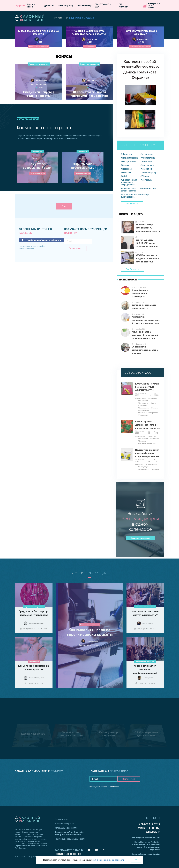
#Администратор (148, 173)
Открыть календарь (140, 538)
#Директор (126, 154)
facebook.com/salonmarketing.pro (41, 240)
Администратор (65, 6)
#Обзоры (145, 176)
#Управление (147, 154)
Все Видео (131, 269)
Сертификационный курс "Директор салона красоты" (89, 32)
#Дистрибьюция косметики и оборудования (129, 182)
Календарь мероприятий (66, 828)
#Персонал (126, 169)
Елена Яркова (92, 39)
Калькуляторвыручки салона (154, 6)
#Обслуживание (129, 162)
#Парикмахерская (130, 158)
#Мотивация (146, 180)
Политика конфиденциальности (70, 839)
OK (136, 860)
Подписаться (75, 248)
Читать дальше (36, 173)
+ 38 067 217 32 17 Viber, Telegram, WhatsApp (149, 828)
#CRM (124, 176)
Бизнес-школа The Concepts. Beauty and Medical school (69, 833)
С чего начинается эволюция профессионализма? (145, 669)
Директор (49, 6)
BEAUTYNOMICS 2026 (103, 6)
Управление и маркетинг (39, 47)
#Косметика (146, 162)
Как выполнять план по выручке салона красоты (90, 632)
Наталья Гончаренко (36, 623)
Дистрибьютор (84, 6)
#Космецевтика (148, 188)
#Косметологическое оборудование (131, 196)
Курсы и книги (31, 6)
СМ (41, 39)
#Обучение (126, 173)
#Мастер (144, 194)
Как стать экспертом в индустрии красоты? (145, 613)
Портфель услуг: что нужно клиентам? (140, 32)
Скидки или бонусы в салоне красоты (39, 94)
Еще (64, 206)
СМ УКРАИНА (123, 6)
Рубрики (20, 6)
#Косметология (148, 158)
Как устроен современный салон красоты (38, 166)
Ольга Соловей (143, 39)
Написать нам (61, 819)
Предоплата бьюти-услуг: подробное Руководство (34, 613)
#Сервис (125, 165)
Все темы (130, 204)
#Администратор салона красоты (129, 190)
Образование (89, 47)
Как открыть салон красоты (146, 837)
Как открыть (38, 152)
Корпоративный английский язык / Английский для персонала (146, 847)
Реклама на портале (64, 824)
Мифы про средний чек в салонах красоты (39, 32)
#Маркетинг (146, 169)
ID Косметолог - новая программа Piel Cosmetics (90, 94)
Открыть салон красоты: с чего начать (83, 166)
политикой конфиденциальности (108, 860)
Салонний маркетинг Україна (146, 854)
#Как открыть (147, 165)
